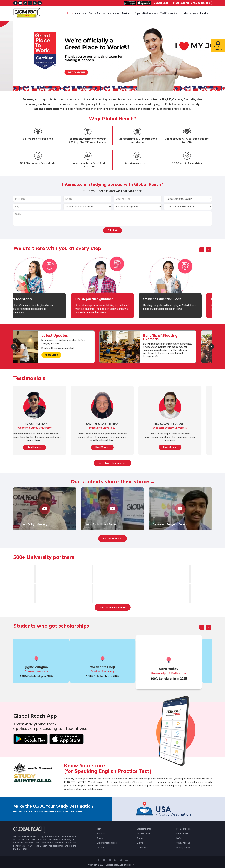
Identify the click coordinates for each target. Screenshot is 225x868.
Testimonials (143, 848)
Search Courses (97, 13)
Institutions (113, 13)
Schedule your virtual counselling (191, 3)
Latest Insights (190, 13)
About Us (81, 13)
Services (127, 13)
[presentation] (202, 250)
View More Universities (113, 607)
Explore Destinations (146, 13)
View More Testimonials (112, 463)
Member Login (161, 3)
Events (140, 843)
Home (70, 13)
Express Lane (143, 833)
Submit (112, 230)
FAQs (179, 838)
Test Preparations (170, 13)
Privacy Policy (183, 848)
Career (140, 838)
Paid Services (183, 833)
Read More (45, 447)
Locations (205, 13)
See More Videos (113, 538)
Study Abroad (183, 843)
